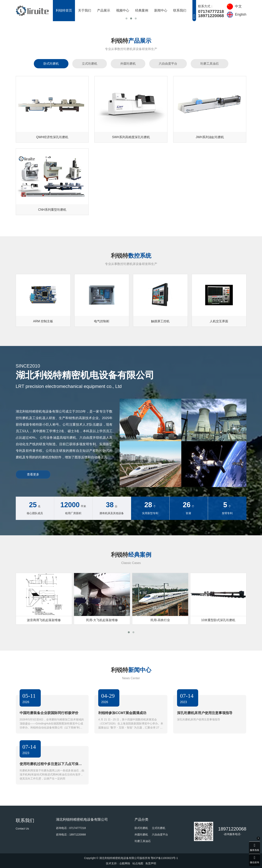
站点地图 (138, 863)
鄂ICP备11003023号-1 (164, 858)
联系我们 (180, 10)
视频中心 (123, 10)
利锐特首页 (64, 10)
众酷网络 (125, 863)
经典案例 (142, 10)
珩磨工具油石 (210, 64)
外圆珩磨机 (128, 64)
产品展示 (104, 10)
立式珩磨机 (90, 64)
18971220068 (232, 829)
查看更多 (33, 474)
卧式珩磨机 (51, 64)
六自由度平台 (168, 64)
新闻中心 (161, 10)
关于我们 (85, 10)
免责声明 (151, 863)
